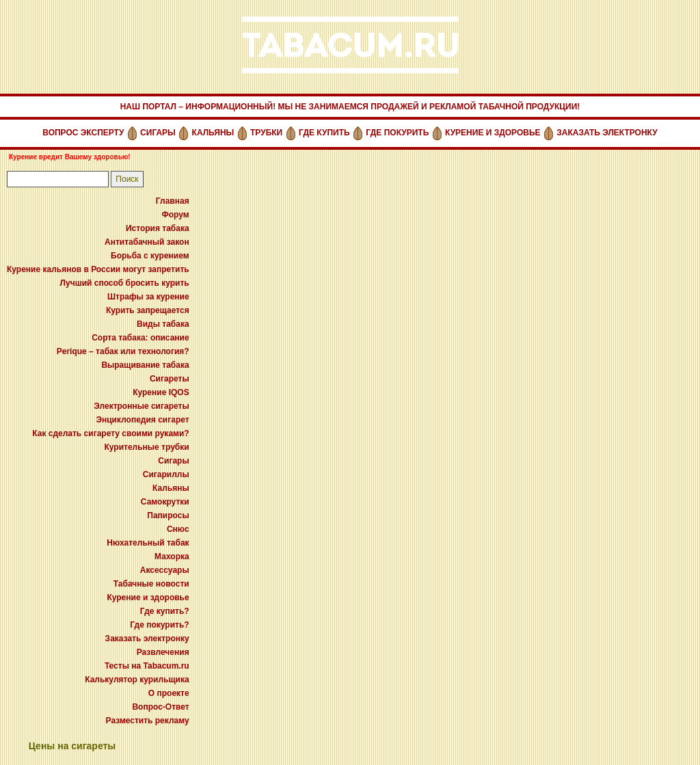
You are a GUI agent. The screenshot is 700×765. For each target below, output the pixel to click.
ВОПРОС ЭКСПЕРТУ (83, 133)
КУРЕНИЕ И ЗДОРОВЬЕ (493, 133)
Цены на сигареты (72, 746)
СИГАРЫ (158, 133)
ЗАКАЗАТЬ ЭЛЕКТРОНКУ (607, 133)
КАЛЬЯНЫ (213, 133)
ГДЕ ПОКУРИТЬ (397, 133)
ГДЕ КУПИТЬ (324, 133)
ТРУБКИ (266, 133)
